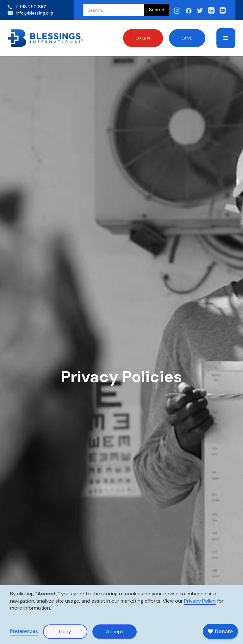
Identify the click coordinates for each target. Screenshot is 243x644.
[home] (46, 38)
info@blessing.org (34, 13)
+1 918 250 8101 (31, 7)
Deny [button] (65, 632)
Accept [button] (115, 632)
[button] (226, 38)
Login (143, 38)
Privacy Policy (200, 601)
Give (187, 38)
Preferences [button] (24, 631)
